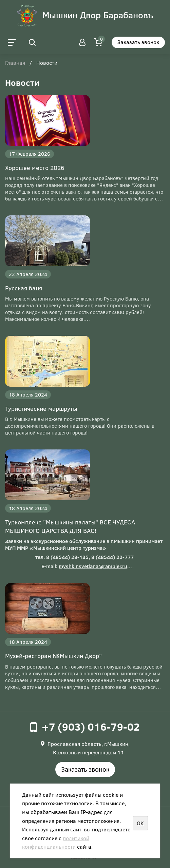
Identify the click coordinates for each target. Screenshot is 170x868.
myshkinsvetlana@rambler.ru (93, 566)
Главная (15, 63)
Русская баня (24, 288)
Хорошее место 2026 (35, 168)
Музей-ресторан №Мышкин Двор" (53, 656)
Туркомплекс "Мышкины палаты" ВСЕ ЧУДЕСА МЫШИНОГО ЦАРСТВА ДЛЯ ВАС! (70, 526)
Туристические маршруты (41, 408)
